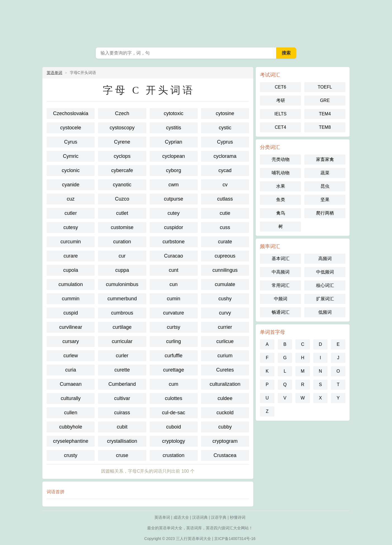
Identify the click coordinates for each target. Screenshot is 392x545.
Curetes (225, 370)
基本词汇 (281, 259)
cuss (225, 227)
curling (174, 341)
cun (174, 284)
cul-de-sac (174, 413)
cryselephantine (71, 441)
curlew (71, 356)
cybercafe (122, 170)
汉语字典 (219, 517)
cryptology (174, 441)
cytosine (225, 113)
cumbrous (122, 313)
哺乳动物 (281, 173)
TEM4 (325, 114)
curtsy (174, 327)
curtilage (122, 327)
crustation (174, 455)
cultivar (122, 398)
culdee (225, 398)
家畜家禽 (325, 159)
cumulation (71, 284)
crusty (71, 455)
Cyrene (122, 142)
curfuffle (174, 356)
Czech (122, 113)
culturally (71, 398)
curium (225, 356)
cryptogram (225, 441)
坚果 (325, 200)
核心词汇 (325, 285)
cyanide (71, 185)
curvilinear (71, 327)
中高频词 (281, 272)
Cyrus (71, 142)
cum (174, 384)
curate (225, 242)
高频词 (325, 259)
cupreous (225, 256)
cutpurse (174, 199)
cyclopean (174, 156)
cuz (71, 199)
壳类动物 (281, 159)
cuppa (122, 270)
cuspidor (174, 227)
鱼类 (281, 200)
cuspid (71, 313)
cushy (225, 299)
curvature (174, 313)
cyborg (174, 170)
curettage (174, 370)
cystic (225, 128)
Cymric (71, 156)
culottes (174, 398)
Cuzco (122, 199)
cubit (122, 427)
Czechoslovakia (71, 113)
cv (225, 185)
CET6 (280, 87)
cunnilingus (225, 270)
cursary (71, 341)
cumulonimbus (122, 284)
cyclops (122, 156)
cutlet (122, 213)
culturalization (225, 384)
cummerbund (122, 299)
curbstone (174, 242)
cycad (225, 170)
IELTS (280, 114)
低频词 (325, 312)
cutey (174, 213)
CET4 (280, 127)
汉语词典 (200, 517)
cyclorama (225, 156)
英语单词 (54, 73)
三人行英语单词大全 (193, 539)
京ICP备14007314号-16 (235, 539)
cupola (71, 270)
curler (122, 356)
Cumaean (71, 384)
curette (122, 370)
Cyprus (225, 142)
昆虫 (325, 186)
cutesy (71, 227)
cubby (225, 427)
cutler (71, 213)
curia (71, 370)
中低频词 (325, 272)
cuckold (225, 413)
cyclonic (71, 170)
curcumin (71, 242)
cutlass (225, 199)
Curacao (174, 256)
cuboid (174, 427)
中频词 (281, 299)
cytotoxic (174, 113)
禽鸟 (281, 213)
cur (122, 256)
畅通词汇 (281, 312)
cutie (225, 213)
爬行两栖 (325, 213)
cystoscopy (122, 128)
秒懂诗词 (238, 517)
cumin (174, 299)
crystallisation (122, 441)
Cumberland (122, 384)
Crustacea (225, 455)
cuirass (122, 413)
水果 (281, 186)
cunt (174, 270)
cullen (71, 413)
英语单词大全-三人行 (196, 22)
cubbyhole (71, 427)
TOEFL (325, 87)
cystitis (174, 128)
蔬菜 (325, 173)
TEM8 (325, 127)
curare (71, 256)
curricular (122, 341)
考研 (281, 100)
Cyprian (174, 142)
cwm (174, 185)
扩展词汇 (325, 299)
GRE (325, 100)
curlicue (225, 341)
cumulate (225, 284)
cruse (122, 455)
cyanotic (122, 185)
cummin (71, 299)
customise (122, 227)
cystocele (71, 128)
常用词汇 (281, 285)
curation (122, 242)
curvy (225, 313)
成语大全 (181, 517)
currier (225, 327)
